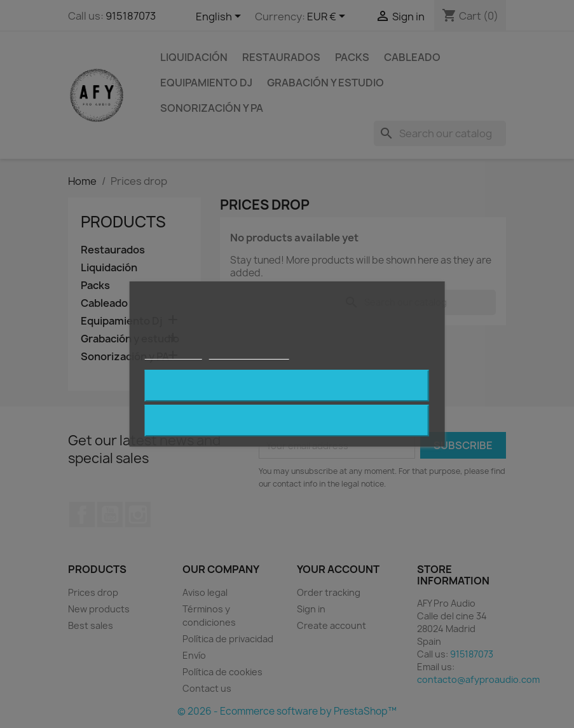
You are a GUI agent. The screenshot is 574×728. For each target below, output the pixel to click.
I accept (287, 386)
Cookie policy (173, 354)
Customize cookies (249, 354)
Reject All (287, 421)
